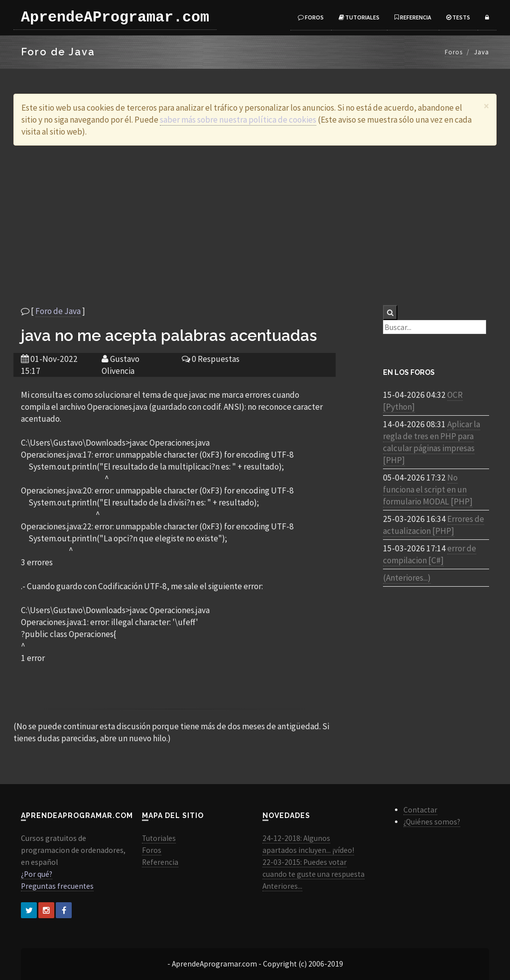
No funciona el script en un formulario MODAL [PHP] (428, 490)
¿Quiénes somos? (432, 822)
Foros (311, 17)
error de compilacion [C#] (430, 554)
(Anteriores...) (407, 578)
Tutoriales (359, 17)
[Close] (486, 106)
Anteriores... (282, 886)
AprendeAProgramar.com (115, 17)
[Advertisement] (255, 225)
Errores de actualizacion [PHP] (434, 525)
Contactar (420, 810)
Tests (458, 17)
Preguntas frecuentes (57, 886)
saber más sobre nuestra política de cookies (238, 120)
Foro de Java (58, 311)
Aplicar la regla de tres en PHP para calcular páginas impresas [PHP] (432, 442)
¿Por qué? (37, 874)
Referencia (413, 17)
